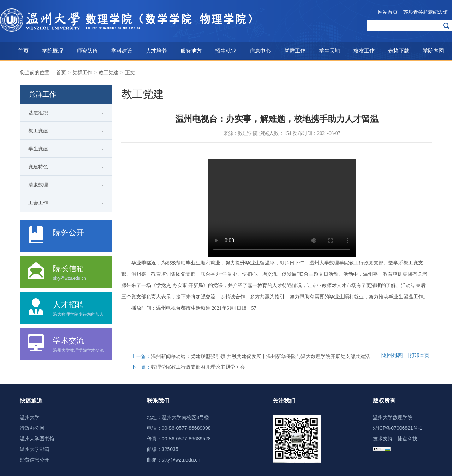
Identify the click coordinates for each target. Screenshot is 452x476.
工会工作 (38, 203)
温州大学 (30, 417)
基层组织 (38, 113)
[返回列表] (392, 355)
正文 (130, 72)
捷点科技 (408, 439)
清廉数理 (38, 185)
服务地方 (191, 51)
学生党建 (38, 149)
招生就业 (226, 51)
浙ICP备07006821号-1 (398, 428)
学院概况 (53, 51)
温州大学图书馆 (37, 439)
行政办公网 (32, 428)
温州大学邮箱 (35, 449)
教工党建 (108, 72)
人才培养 (156, 51)
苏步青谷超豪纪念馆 (426, 12)
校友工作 (364, 51)
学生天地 (329, 51)
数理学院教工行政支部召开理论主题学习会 (198, 367)
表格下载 (399, 51)
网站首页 (388, 12)
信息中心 (260, 51)
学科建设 (122, 51)
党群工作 (295, 51)
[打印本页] (420, 355)
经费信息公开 (35, 460)
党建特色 (38, 167)
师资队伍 (87, 51)
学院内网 (433, 51)
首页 (23, 51)
